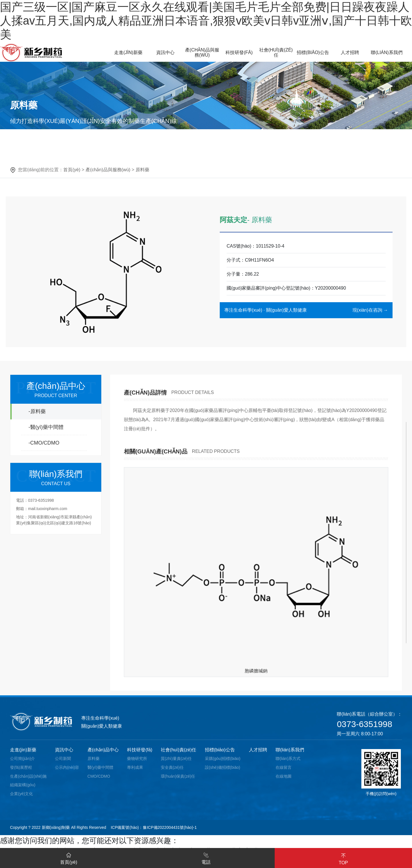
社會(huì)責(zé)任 (179, 750)
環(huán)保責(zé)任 (178, 776)
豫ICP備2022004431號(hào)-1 (170, 827)
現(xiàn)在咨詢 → (370, 310)
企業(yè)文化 (21, 794)
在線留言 (284, 767)
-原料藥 (37, 411)
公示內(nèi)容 (67, 767)
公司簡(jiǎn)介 (22, 758)
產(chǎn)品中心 (103, 750)
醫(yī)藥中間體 (100, 767)
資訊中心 (64, 750)
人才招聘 (258, 750)
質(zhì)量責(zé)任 (176, 758)
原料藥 (142, 170)
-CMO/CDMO (44, 443)
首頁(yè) (72, 170)
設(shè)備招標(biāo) (223, 767)
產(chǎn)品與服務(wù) (108, 170)
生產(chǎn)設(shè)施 (28, 776)
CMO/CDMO (99, 776)
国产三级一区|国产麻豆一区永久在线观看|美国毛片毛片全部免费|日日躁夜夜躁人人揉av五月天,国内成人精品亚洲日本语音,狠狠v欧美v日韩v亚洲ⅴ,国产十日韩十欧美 (206, 21)
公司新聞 (63, 758)
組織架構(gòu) (23, 785)
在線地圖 (284, 776)
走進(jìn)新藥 (23, 750)
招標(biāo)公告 (220, 750)
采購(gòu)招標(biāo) (223, 758)
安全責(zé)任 (172, 767)
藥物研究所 (137, 758)
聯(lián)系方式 (288, 758)
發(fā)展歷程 (21, 767)
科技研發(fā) (140, 750)
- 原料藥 (260, 220)
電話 (206, 857)
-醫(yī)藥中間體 (46, 427)
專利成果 (135, 767)
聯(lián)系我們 (290, 750)
